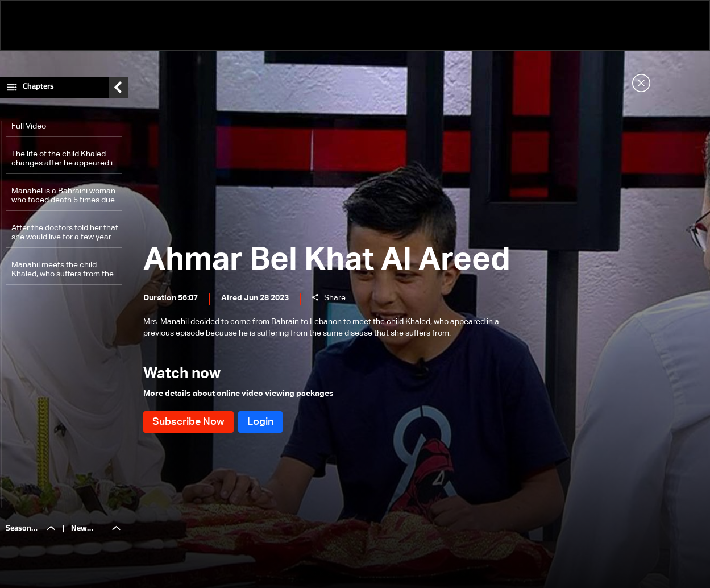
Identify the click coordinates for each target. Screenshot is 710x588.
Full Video (29, 126)
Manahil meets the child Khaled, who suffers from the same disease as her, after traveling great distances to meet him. (63, 270)
